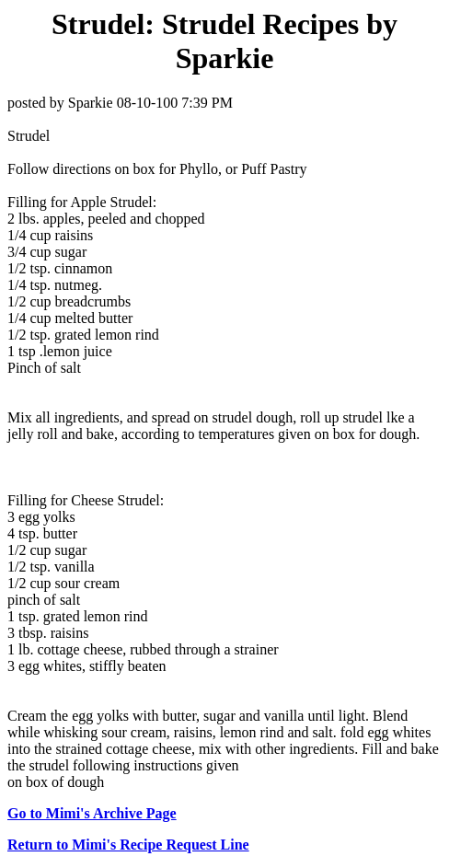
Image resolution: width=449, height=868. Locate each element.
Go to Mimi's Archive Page (92, 813)
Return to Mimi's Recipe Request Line (128, 845)
